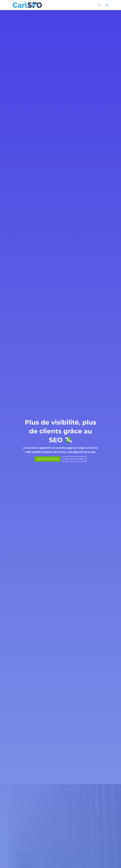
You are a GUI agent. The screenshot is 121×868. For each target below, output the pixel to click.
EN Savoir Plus (48, 459)
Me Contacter (74, 459)
